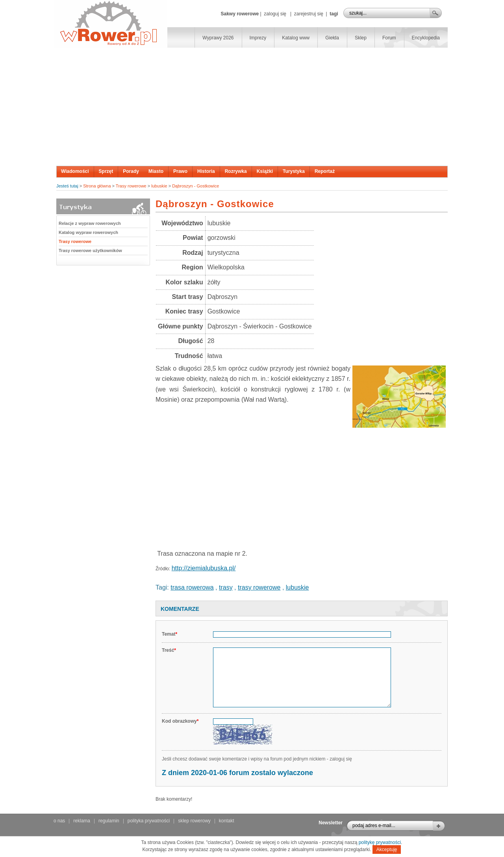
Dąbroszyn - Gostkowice (195, 186)
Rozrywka (236, 171)
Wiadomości (75, 171)
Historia (206, 171)
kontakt (227, 821)
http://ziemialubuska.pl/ (204, 568)
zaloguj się (275, 14)
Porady (131, 171)
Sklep (361, 38)
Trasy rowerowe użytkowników (90, 250)
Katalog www (296, 38)
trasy (226, 587)
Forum (389, 38)
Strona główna (97, 186)
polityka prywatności (149, 821)
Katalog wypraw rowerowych (88, 232)
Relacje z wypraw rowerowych (90, 223)
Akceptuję (387, 850)
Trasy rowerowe (131, 186)
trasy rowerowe (259, 587)
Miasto (156, 171)
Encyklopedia (426, 38)
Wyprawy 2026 (218, 38)
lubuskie (159, 186)
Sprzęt (106, 171)
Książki (265, 171)
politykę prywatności (380, 842)
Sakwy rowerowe (240, 14)
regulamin (109, 821)
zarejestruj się (309, 14)
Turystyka (294, 171)
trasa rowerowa (192, 587)
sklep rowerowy (194, 821)
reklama (82, 821)
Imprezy (258, 38)
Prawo (180, 171)
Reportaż (325, 171)
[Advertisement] (252, 107)
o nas (59, 821)
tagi (334, 14)
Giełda (332, 38)
